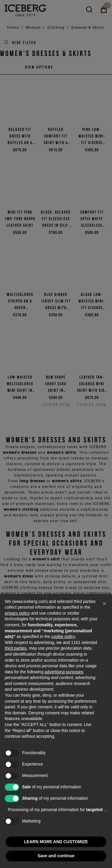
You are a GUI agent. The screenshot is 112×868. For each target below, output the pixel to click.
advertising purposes (64, 672)
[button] (104, 604)
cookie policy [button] (63, 636)
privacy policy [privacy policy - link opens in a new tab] (17, 613)
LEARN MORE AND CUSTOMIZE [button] (56, 842)
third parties (16, 648)
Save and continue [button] (56, 856)
